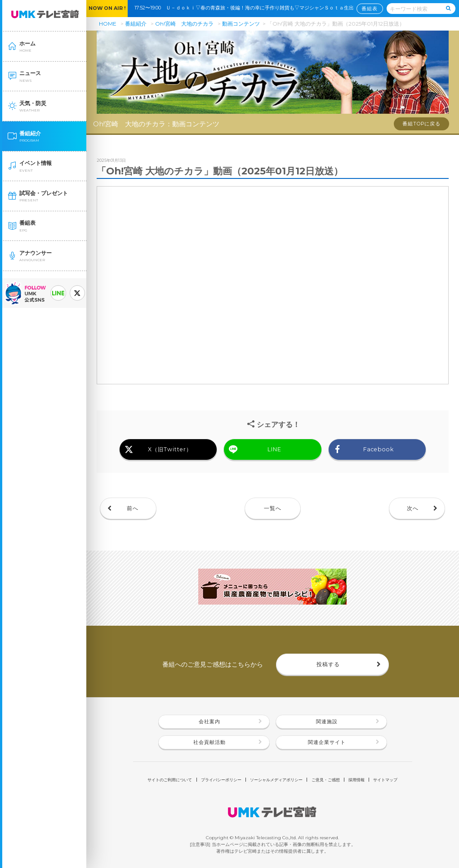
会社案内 (209, 722)
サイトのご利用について (170, 780)
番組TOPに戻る (421, 124)
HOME (108, 24)
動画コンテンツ (241, 24)
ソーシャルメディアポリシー (276, 780)
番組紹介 (136, 24)
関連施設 (327, 722)
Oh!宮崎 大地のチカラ (184, 24)
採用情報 (357, 780)
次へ (413, 508)
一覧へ (273, 508)
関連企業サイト (327, 742)
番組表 (370, 8)
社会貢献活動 (209, 742)
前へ (133, 508)
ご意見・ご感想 (326, 780)
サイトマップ (385, 780)
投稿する (328, 664)
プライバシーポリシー (221, 780)
